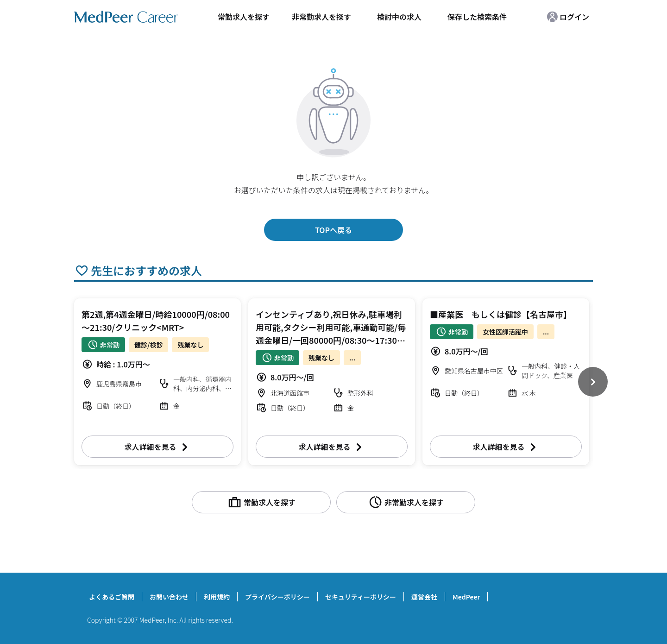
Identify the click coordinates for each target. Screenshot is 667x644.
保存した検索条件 (477, 17)
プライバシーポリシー (277, 597)
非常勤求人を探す (321, 17)
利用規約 (217, 597)
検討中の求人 (399, 17)
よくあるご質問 (112, 597)
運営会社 (424, 597)
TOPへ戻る (333, 230)
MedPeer (466, 597)
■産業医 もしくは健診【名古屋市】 (501, 314)
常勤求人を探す (244, 17)
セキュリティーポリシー (361, 597)
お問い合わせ (169, 597)
